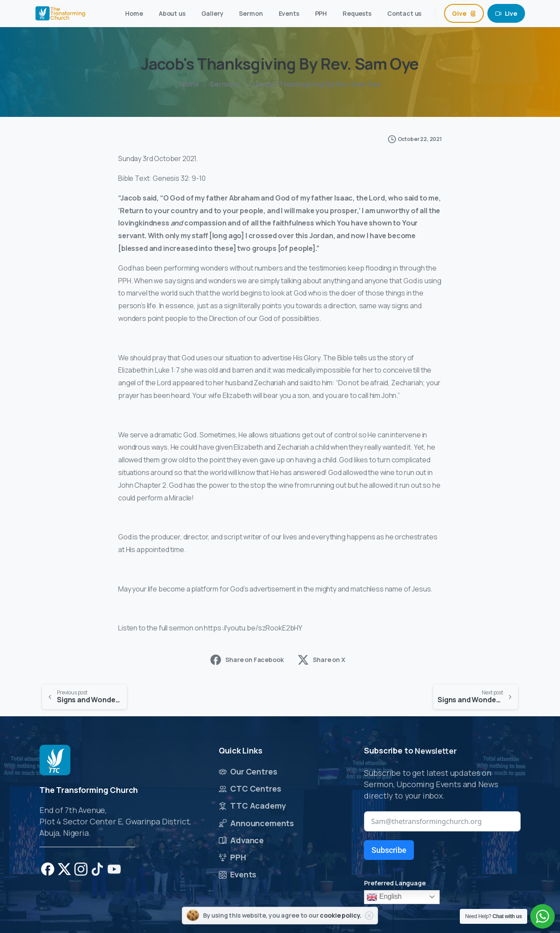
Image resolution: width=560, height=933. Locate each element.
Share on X (321, 660)
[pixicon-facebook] (48, 873)
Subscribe (389, 850)
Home (189, 84)
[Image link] (55, 762)
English (384, 897)
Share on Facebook (247, 660)
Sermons (224, 84)
